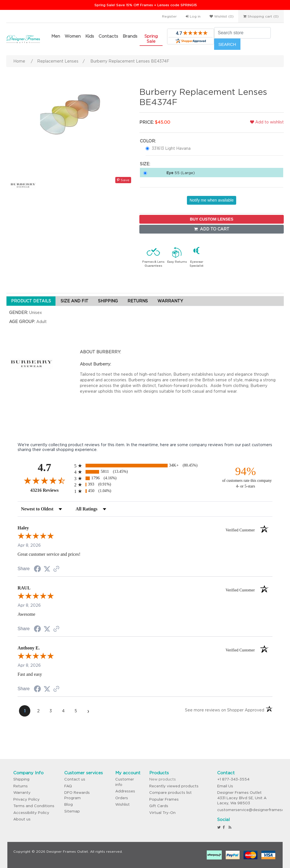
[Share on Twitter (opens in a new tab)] (47, 569)
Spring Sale (151, 39)
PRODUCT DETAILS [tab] (31, 301)
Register (169, 16)
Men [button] (56, 36)
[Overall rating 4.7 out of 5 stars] (44, 480)
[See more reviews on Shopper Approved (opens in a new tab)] (56, 569)
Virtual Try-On (162, 813)
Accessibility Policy (31, 813)
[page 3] (51, 711)
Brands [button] (130, 36)
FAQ (68, 786)
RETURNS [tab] (138, 301)
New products (163, 779)
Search (227, 44)
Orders (122, 798)
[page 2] (38, 711)
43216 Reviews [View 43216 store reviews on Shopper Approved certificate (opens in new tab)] (51, 490)
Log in (193, 16)
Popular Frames (164, 799)
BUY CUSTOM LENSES (212, 219)
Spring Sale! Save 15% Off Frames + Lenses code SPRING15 (146, 5)
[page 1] (25, 711)
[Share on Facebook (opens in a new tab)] (37, 570)
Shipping (21, 779)
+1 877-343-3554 (233, 779)
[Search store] (242, 33)
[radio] (145, 466)
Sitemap (72, 811)
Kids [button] (90, 36)
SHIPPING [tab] (108, 301)
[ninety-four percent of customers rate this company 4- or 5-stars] (246, 477)
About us (22, 819)
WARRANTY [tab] (170, 301)
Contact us (75, 779)
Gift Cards (159, 806)
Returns (21, 786)
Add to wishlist (267, 122)
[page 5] (76, 711)
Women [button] (73, 36)
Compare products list (170, 793)
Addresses (125, 791)
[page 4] (63, 711)
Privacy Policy (26, 799)
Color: (148, 141)
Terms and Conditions (34, 806)
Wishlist (122, 804)
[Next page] (88, 711)
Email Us (225, 786)
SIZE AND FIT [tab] (74, 301)
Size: (145, 164)
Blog (69, 804)
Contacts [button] (108, 36)
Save (123, 180)
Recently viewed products (174, 786)
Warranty (22, 793)
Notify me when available (212, 200)
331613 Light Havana (171, 148)
